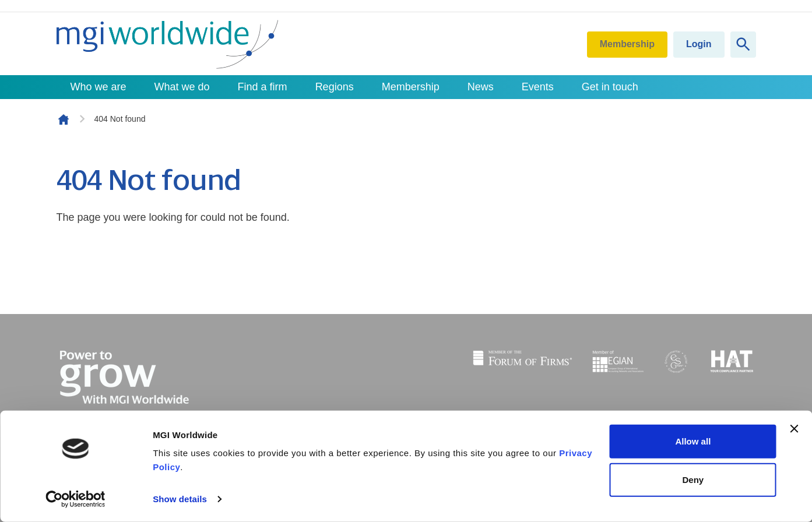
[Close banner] (794, 429)
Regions (335, 87)
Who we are (99, 87)
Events (538, 87)
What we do (182, 87)
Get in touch (610, 87)
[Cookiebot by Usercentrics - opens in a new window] (75, 499)
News (481, 87)
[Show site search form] (743, 45)
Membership (627, 44)
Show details (180, 499)
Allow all (693, 441)
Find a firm (263, 87)
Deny (693, 479)
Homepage (64, 119)
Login (699, 44)
